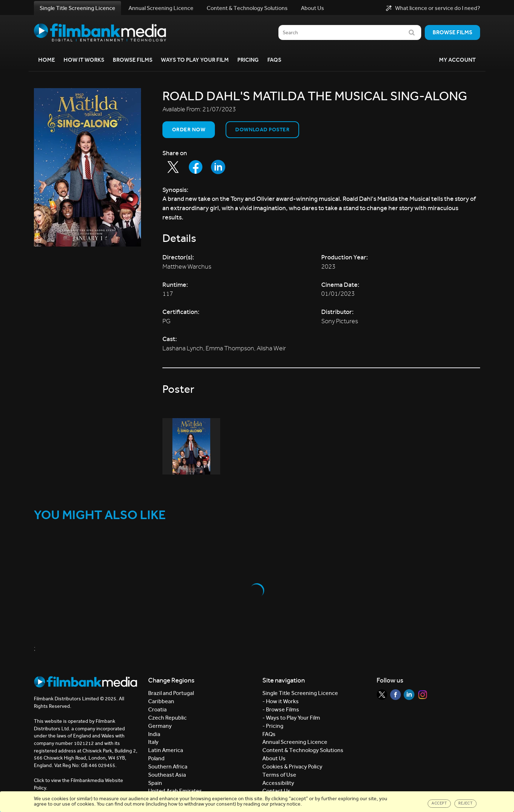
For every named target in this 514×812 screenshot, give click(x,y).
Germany (160, 726)
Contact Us (276, 791)
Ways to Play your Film (195, 60)
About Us (313, 8)
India (154, 734)
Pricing (248, 60)
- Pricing (273, 726)
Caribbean (161, 701)
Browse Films (133, 60)
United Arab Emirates (175, 791)
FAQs (274, 60)
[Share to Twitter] (173, 167)
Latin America (166, 750)
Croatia (157, 709)
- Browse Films (281, 709)
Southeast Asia (167, 775)
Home (47, 60)
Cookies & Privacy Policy (292, 767)
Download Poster (262, 130)
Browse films (452, 32)
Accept (439, 803)
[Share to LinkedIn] (218, 167)
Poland (156, 758)
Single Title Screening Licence (77, 8)
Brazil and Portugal (171, 693)
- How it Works (281, 701)
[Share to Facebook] (196, 167)
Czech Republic (167, 718)
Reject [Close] (465, 803)
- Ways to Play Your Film (291, 718)
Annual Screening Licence (161, 8)
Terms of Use (279, 775)
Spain (155, 783)
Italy (153, 742)
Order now (189, 130)
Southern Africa (168, 767)
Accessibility (278, 783)
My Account (457, 60)
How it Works (84, 60)
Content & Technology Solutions (247, 8)
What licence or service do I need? (433, 8)
